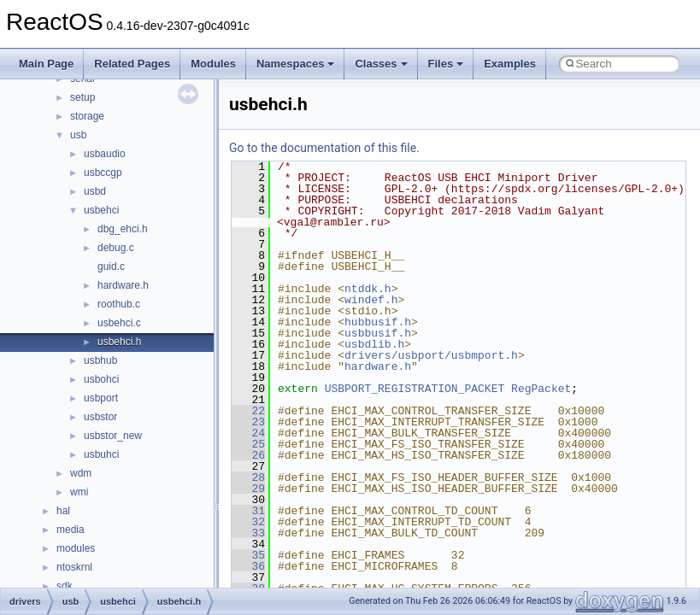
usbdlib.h (374, 344)
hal (63, 511)
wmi (79, 492)
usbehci (101, 210)
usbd (95, 191)
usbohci (101, 379)
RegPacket (541, 389)
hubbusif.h (378, 322)
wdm (81, 473)
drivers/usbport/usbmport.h (431, 355)
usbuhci (101, 454)
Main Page (46, 64)
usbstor (100, 417)
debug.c (116, 248)
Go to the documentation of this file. (324, 148)
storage (87, 116)
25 (248, 444)
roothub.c (119, 304)
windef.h (371, 300)
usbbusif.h (378, 333)
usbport (101, 398)
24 (248, 433)
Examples (510, 64)
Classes (381, 64)
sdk (65, 586)
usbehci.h (119, 342)
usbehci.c (119, 323)
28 (248, 477)
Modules (213, 64)
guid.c (111, 266)
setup (82, 97)
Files (446, 64)
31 (248, 511)
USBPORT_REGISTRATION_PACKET (415, 389)
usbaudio (105, 154)
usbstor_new (113, 436)
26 (248, 455)
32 (248, 522)
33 (248, 533)
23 (248, 422)
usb (78, 135)
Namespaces (296, 64)
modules (76, 548)
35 (248, 555)
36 (248, 566)
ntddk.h (368, 289)
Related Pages (132, 64)
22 (248, 411)
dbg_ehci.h (123, 229)
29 (248, 489)
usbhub (100, 360)
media (71, 530)
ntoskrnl (74, 567)
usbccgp (103, 173)
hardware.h (123, 285)
